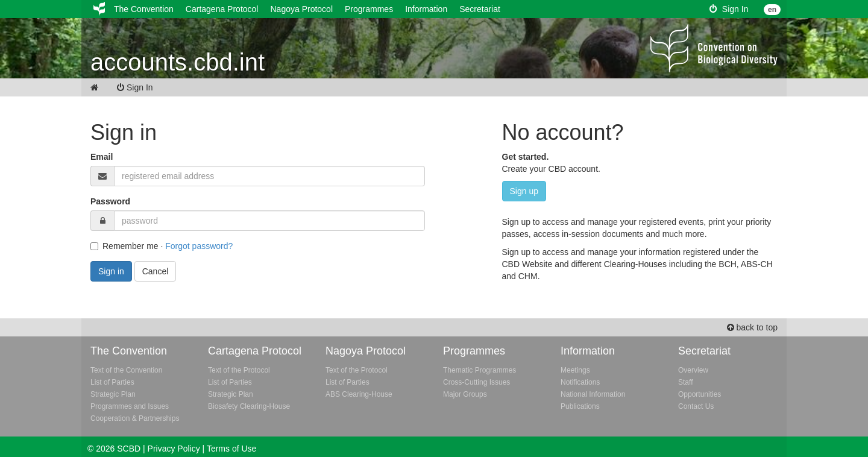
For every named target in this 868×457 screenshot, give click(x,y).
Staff (685, 382)
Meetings (575, 370)
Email (102, 157)
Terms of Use (231, 449)
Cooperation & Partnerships (135, 418)
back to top (752, 327)
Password (110, 201)
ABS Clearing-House (359, 394)
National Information (593, 394)
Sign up (524, 191)
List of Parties (112, 382)
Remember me (124, 246)
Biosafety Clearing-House (249, 406)
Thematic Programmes (480, 370)
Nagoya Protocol (301, 9)
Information (426, 9)
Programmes (369, 9)
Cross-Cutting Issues (476, 382)
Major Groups (465, 394)
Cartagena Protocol (222, 9)
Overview (693, 370)
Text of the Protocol (239, 370)
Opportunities (700, 394)
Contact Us (696, 406)
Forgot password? (199, 246)
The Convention (144, 9)
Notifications (580, 382)
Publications (580, 406)
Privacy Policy (174, 449)
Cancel (156, 271)
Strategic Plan (113, 394)
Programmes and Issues (130, 406)
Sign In (729, 9)
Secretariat (480, 9)
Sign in (111, 271)
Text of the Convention (126, 370)
